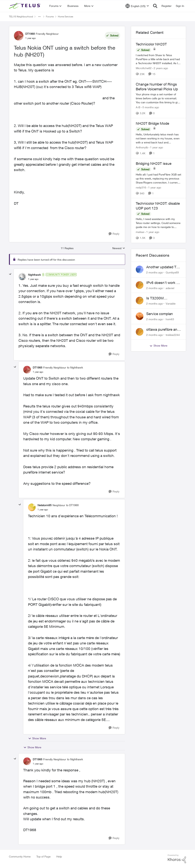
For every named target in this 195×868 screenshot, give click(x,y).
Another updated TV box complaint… (162, 267)
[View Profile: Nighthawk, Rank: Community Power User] (22, 277)
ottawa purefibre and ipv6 (163, 330)
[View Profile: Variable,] (140, 301)
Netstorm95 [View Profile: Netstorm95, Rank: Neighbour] (45, 505)
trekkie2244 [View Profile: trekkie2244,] (173, 335)
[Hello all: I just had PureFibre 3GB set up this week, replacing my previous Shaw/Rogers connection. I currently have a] (158, 178)
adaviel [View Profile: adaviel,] (170, 288)
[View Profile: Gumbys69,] (140, 269)
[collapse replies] (10, 274)
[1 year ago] (156, 147)
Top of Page (44, 856)
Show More (37, 738)
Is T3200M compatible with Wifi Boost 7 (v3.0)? (162, 298)
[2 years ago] (160, 68)
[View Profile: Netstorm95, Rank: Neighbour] (32, 507)
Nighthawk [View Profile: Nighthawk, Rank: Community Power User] (34, 275)
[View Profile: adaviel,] (140, 285)
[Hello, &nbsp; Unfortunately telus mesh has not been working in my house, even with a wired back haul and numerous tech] (158, 138)
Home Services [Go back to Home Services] (66, 17)
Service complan (160, 314)
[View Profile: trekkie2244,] (140, 332)
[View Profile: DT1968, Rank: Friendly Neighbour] (19, 36)
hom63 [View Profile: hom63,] (170, 319)
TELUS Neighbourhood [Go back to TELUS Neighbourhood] (21, 17)
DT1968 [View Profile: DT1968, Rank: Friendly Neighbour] (30, 34)
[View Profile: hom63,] (140, 316)
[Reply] (114, 234)
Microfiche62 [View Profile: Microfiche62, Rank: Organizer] (144, 68)
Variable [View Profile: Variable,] (171, 303)
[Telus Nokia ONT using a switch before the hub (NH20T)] (33, 279)
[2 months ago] (155, 272)
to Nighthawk (75, 367)
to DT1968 (72, 505)
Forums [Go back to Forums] (50, 17)
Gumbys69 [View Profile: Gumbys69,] (172, 272)
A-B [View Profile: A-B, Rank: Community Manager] (138, 107)
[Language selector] (137, 6)
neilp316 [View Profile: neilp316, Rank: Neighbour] (141, 187)
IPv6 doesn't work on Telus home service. (163, 283)
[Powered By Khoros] (177, 859)
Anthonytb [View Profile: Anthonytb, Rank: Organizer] (142, 147)
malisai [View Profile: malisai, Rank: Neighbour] (140, 232)
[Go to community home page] (25, 6)
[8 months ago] (150, 107)
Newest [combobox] (119, 248)
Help (59, 856)
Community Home (20, 856)
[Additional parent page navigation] (39, 17)
